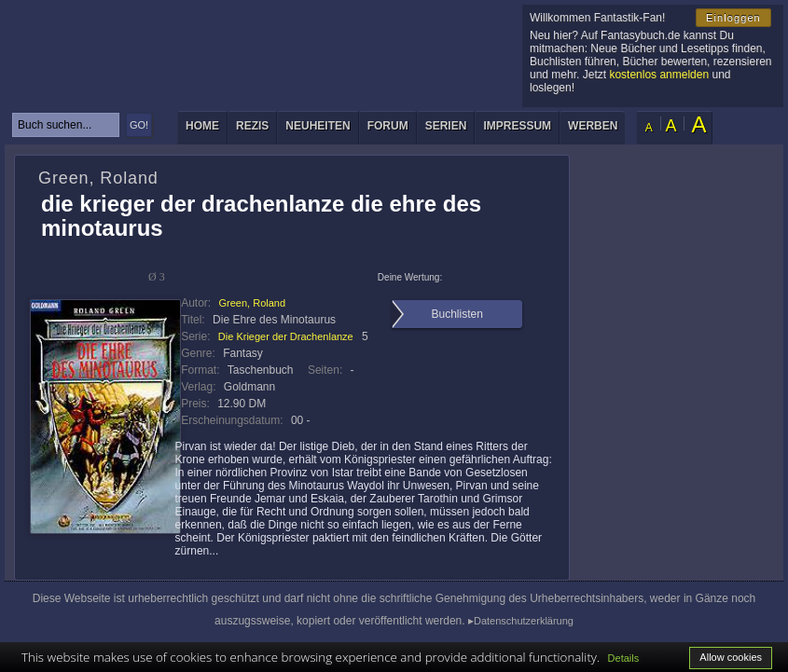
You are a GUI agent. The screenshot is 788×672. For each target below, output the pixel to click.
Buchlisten (456, 314)
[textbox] (66, 125)
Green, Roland (253, 303)
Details (624, 658)
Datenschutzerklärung (524, 621)
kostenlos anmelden (659, 75)
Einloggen (733, 18)
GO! (139, 125)
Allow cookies (731, 657)
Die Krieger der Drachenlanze (286, 336)
